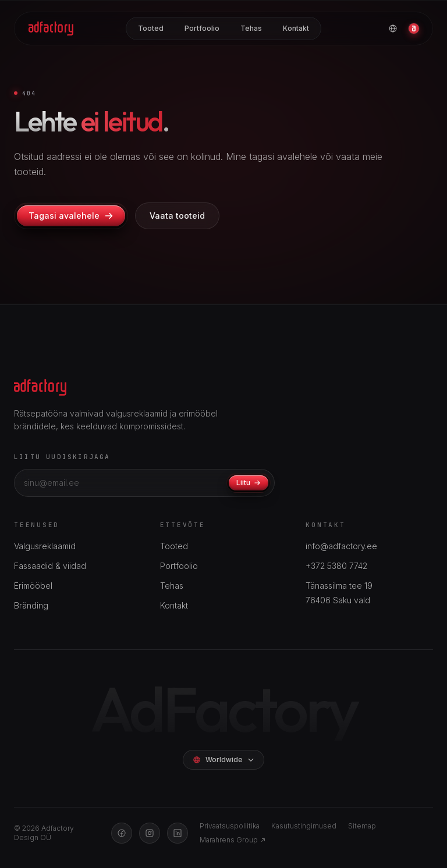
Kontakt (296, 28)
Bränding (31, 605)
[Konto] (414, 29)
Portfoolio (202, 28)
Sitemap (362, 826)
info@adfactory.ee (341, 546)
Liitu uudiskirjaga (62, 457)
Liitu (249, 483)
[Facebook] (122, 833)
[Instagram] (150, 833)
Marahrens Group (233, 840)
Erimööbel (33, 586)
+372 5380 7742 (336, 566)
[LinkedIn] (178, 833)
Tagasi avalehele (71, 216)
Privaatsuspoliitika (230, 826)
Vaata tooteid (177, 216)
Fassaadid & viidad (50, 566)
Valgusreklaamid (45, 546)
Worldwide (223, 760)
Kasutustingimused (304, 826)
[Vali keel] (393, 29)
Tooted (151, 28)
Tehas (251, 28)
